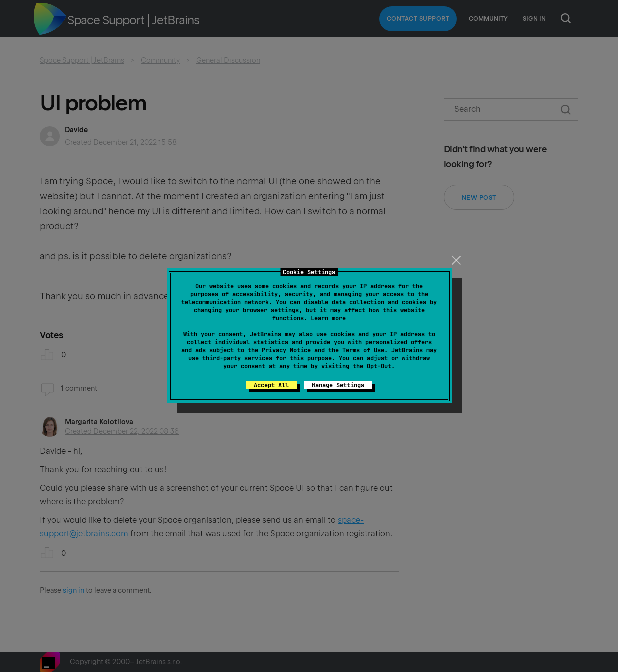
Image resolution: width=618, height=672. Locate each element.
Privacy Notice (286, 350)
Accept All (271, 385)
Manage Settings (338, 385)
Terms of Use (363, 350)
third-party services (237, 358)
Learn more (328, 318)
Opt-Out (379, 366)
